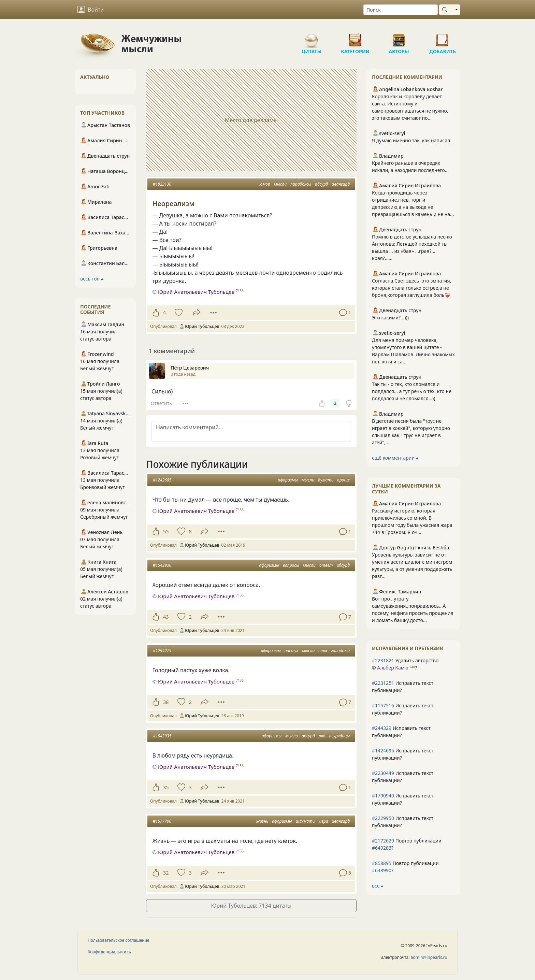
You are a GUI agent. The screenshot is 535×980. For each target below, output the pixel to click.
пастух (291, 651)
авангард (341, 184)
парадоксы (301, 184)
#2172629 (383, 841)
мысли (280, 184)
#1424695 (383, 751)
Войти (91, 10)
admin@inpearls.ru (429, 957)
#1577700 (162, 821)
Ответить (161, 403)
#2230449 (383, 773)
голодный (340, 651)
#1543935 (162, 736)
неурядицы (339, 736)
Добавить (443, 38)
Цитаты (312, 38)
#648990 (382, 870)
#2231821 (383, 660)
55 (166, 531)
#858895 (382, 863)
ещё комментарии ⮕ (395, 458)
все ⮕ (378, 886)
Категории (355, 38)
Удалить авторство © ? (405, 664)
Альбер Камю (393, 668)
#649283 (382, 848)
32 (166, 873)
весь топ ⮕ (92, 279)
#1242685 (162, 480)
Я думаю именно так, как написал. (412, 140)
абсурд (321, 184)
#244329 (382, 728)
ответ (326, 565)
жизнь (262, 821)
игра (323, 821)
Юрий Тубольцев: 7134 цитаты (251, 906)
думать (326, 480)
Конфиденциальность (109, 952)
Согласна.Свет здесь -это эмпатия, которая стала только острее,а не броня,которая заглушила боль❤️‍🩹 (411, 288)
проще (343, 480)
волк (323, 651)
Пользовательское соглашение (119, 940)
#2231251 (383, 683)
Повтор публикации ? (407, 844)
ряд (322, 736)
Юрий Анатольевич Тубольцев (196, 292)
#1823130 (162, 184)
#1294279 (162, 651)
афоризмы (288, 480)
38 (166, 702)
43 (166, 617)
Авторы (399, 38)
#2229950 (383, 818)
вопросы (291, 565)
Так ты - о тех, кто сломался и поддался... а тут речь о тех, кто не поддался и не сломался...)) (412, 391)
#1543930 (162, 565)
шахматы (306, 821)
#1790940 (383, 796)
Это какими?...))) (390, 318)
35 (166, 787)
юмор (265, 184)
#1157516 (383, 705)
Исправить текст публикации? (403, 687)
